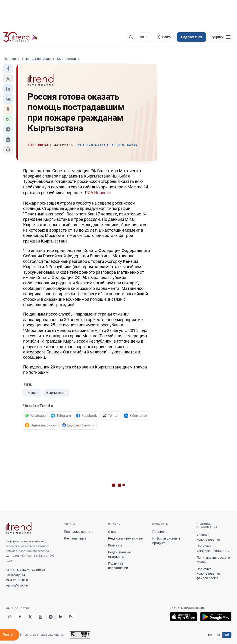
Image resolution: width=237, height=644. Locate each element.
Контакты (116, 545)
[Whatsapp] (10, 617)
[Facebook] (20, 617)
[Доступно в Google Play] (216, 617)
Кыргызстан (56, 393)
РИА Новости (98, 193)
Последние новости (79, 532)
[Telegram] (50, 617)
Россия (32, 393)
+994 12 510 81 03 (17, 580)
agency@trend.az (17, 585)
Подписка (160, 532)
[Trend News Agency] (19, 528)
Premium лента (75, 538)
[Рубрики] (221, 37)
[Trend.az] (21, 37)
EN (210, 635)
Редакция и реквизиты (125, 538)
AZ (218, 635)
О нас (112, 532)
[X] (30, 617)
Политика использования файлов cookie (208, 574)
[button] (8, 69)
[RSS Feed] (71, 617)
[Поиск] (131, 37)
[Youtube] (40, 617)
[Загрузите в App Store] (184, 617)
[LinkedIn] (61, 617)
